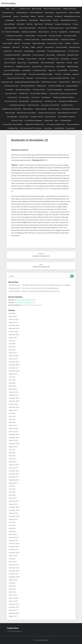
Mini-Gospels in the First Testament (31, 128)
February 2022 (14, 465)
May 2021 (12, 492)
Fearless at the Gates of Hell (16, 78)
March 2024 (13, 389)
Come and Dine (65, 59)
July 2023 (12, 413)
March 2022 (13, 462)
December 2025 (14, 325)
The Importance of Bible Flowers (68, 101)
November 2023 (14, 401)
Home (7, 9)
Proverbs (16, 16)
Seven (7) (40, 47)
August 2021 (13, 483)
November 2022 (14, 438)
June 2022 (12, 453)
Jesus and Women (9, 24)
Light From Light (10, 113)
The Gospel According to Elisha (26, 300)
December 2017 (14, 604)
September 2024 (14, 371)
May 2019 (12, 559)
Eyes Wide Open (12, 117)
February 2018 (14, 598)
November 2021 (14, 474)
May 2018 (12, 589)
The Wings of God (13, 128)
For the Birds (10, 90)
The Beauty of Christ (39, 90)
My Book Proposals (33, 105)
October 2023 (13, 404)
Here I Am (54, 32)
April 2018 (12, 592)
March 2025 (13, 353)
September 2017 (14, 613)
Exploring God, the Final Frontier (12, 109)
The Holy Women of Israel (49, 82)
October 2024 (13, 368)
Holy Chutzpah (51, 55)
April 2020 (12, 531)
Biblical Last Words (46, 20)
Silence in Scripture (54, 109)
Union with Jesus (9, 66)
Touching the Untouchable (12, 55)
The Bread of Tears (67, 105)
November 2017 (14, 607)
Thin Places (58, 74)
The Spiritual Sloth (65, 120)
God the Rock (8, 51)
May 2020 (12, 528)
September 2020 (14, 516)
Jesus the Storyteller (70, 36)
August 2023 (13, 410)
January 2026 (13, 322)
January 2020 (13, 540)
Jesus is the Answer (11, 93)
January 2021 (13, 504)
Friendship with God (70, 90)
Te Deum (75, 24)
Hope (56, 120)
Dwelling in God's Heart (23, 66)
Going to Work (48, 120)
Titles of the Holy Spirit (47, 63)
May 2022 (12, 456)
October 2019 (13, 550)
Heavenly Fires (63, 32)
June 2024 (12, 380)
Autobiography (10, 20)
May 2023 (12, 419)
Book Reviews (70, 128)
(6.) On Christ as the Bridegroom (32, 305)
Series (13, 9)
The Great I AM (42, 36)
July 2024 (12, 377)
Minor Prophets (8, 43)
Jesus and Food (49, 47)
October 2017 (13, 610)
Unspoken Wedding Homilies (50, 39)
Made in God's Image (39, 43)
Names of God (22, 63)
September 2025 (14, 334)
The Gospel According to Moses (25, 302)
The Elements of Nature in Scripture (64, 97)
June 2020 (12, 525)
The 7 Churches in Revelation (11, 32)
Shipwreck (76, 74)
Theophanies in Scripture (23, 90)
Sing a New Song (24, 101)
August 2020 (13, 519)
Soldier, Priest (60, 63)
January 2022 (13, 468)
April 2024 (12, 386)
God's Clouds (35, 97)
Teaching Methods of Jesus (69, 20)
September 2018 (14, 577)
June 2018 (12, 586)
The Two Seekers (24, 97)
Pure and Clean (24, 117)
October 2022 (13, 441)
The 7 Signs (25, 47)
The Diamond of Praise (40, 70)
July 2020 (12, 522)
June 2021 (12, 489)
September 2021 (14, 480)
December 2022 (14, 434)
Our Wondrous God (50, 101)
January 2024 (13, 395)
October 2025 (13, 331)
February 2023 (14, 428)
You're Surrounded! (38, 55)
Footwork (69, 63)
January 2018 (13, 601)
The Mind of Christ (64, 82)
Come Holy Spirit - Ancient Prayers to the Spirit (63, 93)
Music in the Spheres (73, 124)
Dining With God (59, 128)
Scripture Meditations (36, 12)
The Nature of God (24, 9)
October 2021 (13, 477)
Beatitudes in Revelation (29, 32)
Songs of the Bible (74, 12)
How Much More (62, 70)
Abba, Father (21, 24)
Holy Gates (75, 59)
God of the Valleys (10, 59)
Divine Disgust (61, 66)
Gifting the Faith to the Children (27, 113)
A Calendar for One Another (14, 36)
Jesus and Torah (52, 43)
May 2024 (12, 383)
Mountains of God (73, 55)
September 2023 (14, 407)
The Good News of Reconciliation (13, 124)
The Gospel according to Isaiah (56, 124)
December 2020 (14, 507)
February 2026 (14, 319)
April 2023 (12, 422)
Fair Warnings (49, 24)
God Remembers (29, 51)
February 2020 (14, 537)
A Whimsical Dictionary (69, 9)
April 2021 (12, 495)
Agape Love (52, 70)
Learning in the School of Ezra (47, 113)
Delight (33, 47)
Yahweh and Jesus (75, 47)
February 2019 (14, 565)
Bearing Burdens (8, 74)
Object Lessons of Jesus (56, 28)
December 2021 (14, 471)
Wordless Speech (75, 32)
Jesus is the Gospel (41, 78)
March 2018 (13, 595)
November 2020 (14, 510)
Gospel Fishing (41, 51)
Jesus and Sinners (22, 20)
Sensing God (58, 16)
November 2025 (14, 328)
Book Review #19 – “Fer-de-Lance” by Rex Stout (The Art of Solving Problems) (34, 288)
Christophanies (33, 20)
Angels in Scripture (41, 109)
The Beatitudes (6, 16)
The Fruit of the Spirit (55, 36)
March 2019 (13, 562)
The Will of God (23, 93)
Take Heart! (30, 78)
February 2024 (14, 392)
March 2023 (13, 425)
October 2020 (13, 513)
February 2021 (14, 501)
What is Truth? (76, 82)
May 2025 (12, 347)
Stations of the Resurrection (52, 9)
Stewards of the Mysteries (63, 24)
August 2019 (13, 556)
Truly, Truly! (42, 59)
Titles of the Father (10, 63)
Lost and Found (12, 97)
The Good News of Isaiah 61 (66, 117)
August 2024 (13, 374)
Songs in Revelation (71, 28)
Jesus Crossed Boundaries (12, 70)
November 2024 (14, 365)
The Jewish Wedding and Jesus (56, 51)
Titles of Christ (42, 28)
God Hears (76, 43)
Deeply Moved (26, 55)
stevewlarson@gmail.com (15, 631)
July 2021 (12, 486)
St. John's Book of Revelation (33, 120)
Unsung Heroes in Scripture (18, 105)
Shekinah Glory (41, 86)
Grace (73, 78)
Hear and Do (16, 47)
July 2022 (12, 450)
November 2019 (14, 547)
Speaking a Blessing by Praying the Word (27, 82)
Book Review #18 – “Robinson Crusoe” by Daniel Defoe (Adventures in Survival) (34, 291)
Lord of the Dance (50, 117)
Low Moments (6, 47)
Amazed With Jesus (37, 101)
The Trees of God (73, 51)
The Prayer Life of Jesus (11, 86)
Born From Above (49, 66)
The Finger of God (53, 59)
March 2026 (13, 316)
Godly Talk (30, 24)
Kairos (76, 63)
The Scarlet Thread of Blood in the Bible (41, 74)
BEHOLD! (17, 43)
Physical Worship (33, 63)
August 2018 (13, 580)
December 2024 (14, 362)
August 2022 (13, 447)
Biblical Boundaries (73, 66)
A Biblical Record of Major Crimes (35, 124)
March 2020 (13, 534)
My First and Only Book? (28, 86)
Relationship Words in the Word (67, 113)
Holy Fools (41, 16)
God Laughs (21, 59)
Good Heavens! (46, 97)
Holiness (33, 16)
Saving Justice (61, 55)
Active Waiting (74, 70)
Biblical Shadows (28, 109)
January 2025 (13, 359)
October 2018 (13, 574)
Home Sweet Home (7, 82)
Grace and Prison (37, 66)
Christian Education (22, 12)
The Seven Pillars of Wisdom (39, 93)
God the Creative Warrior (55, 90)
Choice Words (48, 128)
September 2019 (14, 553)
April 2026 (12, 313)
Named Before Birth (11, 28)
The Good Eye (18, 51)
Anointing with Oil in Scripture (71, 109)
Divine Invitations (44, 32)
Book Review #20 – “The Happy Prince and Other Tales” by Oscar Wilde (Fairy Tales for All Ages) (40, 285)
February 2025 (14, 356)
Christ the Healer (30, 36)
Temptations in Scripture (68, 39)
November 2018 (14, 571)
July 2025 (12, 341)
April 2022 (12, 459)
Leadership (49, 16)
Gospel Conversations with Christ (59, 78)
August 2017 (13, 616)
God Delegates (26, 70)
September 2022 (14, 444)
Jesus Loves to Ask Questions (50, 105)
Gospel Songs (25, 16)
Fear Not (56, 20)
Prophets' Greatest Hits (32, 39)
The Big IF (68, 43)
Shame (61, 43)
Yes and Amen (26, 43)
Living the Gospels (61, 12)
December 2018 (14, 568)
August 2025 (13, 338)
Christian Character (8, 12)
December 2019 (14, 543)
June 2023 (12, 416)
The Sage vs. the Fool (37, 117)
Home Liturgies (49, 12)
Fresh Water (67, 74)
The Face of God (31, 59)
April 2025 (12, 350)
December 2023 (14, 398)
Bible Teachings (37, 9)
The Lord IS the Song (11, 101)
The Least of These (17, 120)
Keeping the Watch (72, 86)
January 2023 (13, 431)
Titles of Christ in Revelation (27, 28)
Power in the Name (61, 47)
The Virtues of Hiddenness (56, 86)
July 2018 (12, 583)
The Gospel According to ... (15, 39)
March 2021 (13, 498)
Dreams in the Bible (21, 74)
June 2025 (12, 344)
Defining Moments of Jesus (72, 16)
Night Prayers (39, 24)
